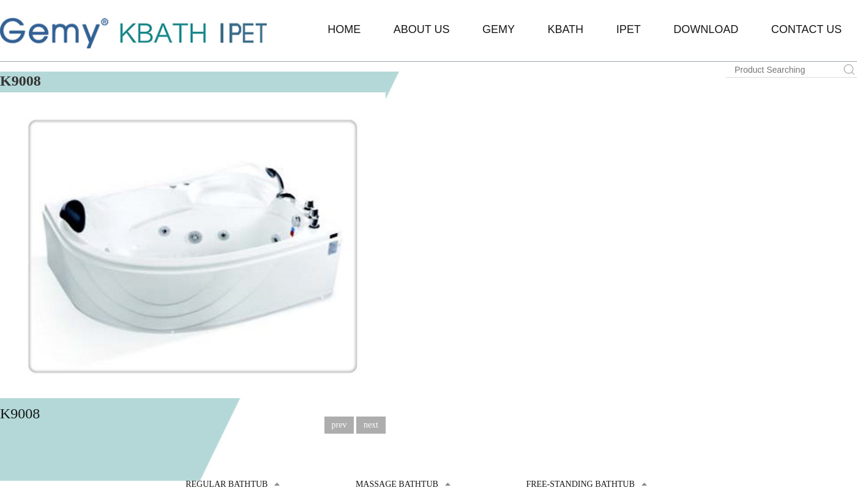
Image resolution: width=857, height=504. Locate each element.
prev (339, 425)
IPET (629, 29)
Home (344, 29)
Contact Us (806, 29)
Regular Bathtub (226, 484)
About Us (422, 29)
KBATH (565, 29)
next (371, 425)
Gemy (499, 29)
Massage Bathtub (397, 484)
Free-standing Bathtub (580, 484)
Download (706, 29)
